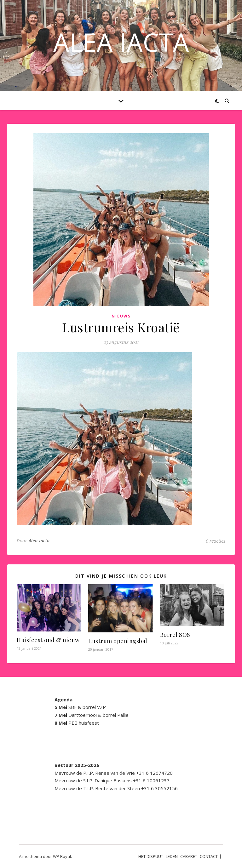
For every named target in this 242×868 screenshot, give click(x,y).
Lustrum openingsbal (118, 641)
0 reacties (216, 541)
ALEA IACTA (121, 42)
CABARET (189, 856)
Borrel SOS (175, 635)
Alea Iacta (39, 541)
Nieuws (121, 316)
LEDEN (172, 856)
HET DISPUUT (151, 856)
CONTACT (209, 856)
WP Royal (62, 856)
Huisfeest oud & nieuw (48, 640)
